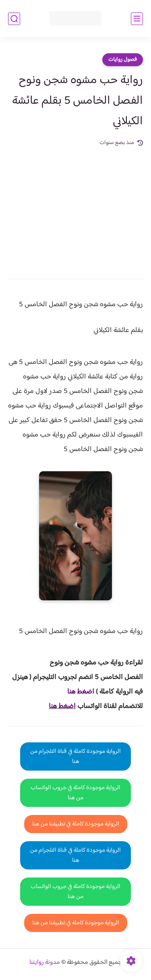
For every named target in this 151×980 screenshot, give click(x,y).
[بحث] (14, 19)
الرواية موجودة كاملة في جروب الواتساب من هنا (75, 793)
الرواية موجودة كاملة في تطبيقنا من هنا (76, 824)
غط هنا (77, 692)
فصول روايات (123, 60)
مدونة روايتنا (45, 962)
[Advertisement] (75, 207)
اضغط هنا (62, 706)
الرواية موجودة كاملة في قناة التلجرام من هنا (75, 756)
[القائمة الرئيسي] (137, 19)
